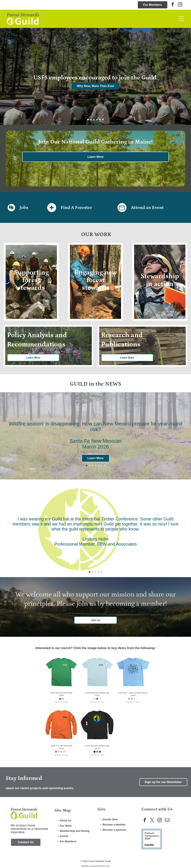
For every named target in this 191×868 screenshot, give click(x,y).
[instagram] (180, 5)
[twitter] (152, 820)
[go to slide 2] (91, 120)
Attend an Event (147, 207)
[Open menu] (181, 19)
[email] (167, 820)
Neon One (105, 866)
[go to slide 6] (103, 120)
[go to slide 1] (88, 120)
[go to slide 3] (94, 120)
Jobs (24, 207)
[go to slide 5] (100, 120)
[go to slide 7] (104, 465)
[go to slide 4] (97, 120)
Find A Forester (76, 207)
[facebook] (173, 5)
